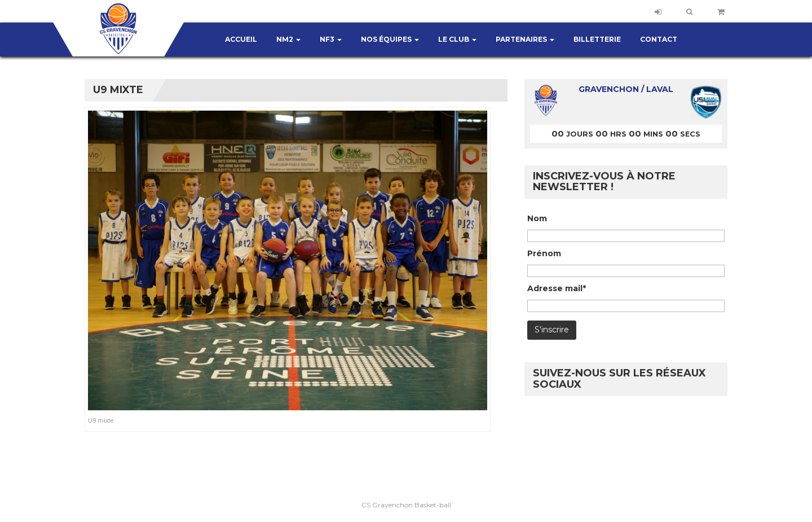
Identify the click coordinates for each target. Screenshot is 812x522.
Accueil (241, 39)
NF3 (331, 39)
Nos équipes (390, 39)
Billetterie (597, 39)
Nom (537, 218)
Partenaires (525, 39)
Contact (659, 39)
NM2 (288, 39)
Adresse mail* (557, 288)
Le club (457, 39)
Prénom (544, 253)
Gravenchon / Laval (626, 89)
